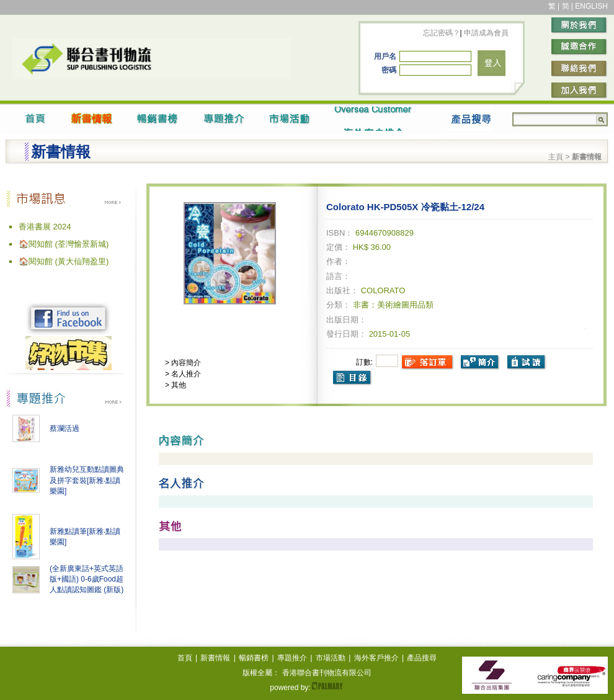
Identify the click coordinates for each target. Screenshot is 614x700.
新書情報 (215, 658)
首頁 (185, 658)
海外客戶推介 (376, 658)
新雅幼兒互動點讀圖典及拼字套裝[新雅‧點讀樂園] (87, 480)
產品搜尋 (422, 658)
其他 (178, 385)
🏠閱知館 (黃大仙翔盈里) (64, 261)
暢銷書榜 (254, 658)
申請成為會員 (485, 33)
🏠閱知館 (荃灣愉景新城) (64, 244)
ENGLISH (591, 6)
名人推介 (185, 374)
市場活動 (331, 658)
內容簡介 (185, 363)
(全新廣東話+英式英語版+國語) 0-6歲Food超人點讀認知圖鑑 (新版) (87, 579)
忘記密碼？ (442, 33)
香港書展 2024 (45, 227)
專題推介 (292, 658)
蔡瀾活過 (65, 428)
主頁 (556, 157)
